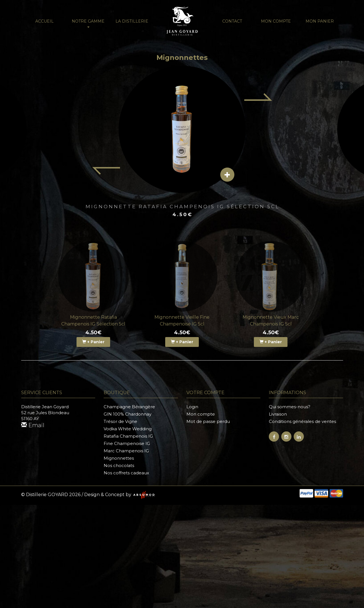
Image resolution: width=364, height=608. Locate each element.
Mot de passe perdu (208, 421)
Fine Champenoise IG (127, 443)
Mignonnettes (119, 458)
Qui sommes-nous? (290, 407)
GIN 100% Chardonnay (127, 414)
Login (192, 407)
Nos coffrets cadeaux (126, 473)
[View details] (227, 175)
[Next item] (258, 97)
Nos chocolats (119, 465)
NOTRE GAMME (88, 23)
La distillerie (132, 21)
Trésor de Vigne (120, 421)
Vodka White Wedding (128, 429)
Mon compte (276, 21)
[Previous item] (106, 171)
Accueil (44, 21)
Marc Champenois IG (126, 451)
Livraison (278, 414)
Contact (232, 21)
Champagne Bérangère (129, 407)
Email (33, 425)
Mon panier (320, 21)
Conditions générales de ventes (302, 421)
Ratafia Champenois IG (128, 436)
